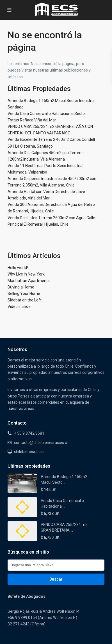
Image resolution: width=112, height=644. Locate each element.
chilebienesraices (29, 452)
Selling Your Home (24, 294)
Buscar (56, 579)
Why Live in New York (26, 274)
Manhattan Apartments (29, 281)
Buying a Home (21, 287)
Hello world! (18, 268)
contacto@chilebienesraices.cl (41, 443)
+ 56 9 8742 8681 (29, 433)
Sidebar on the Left (25, 300)
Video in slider (20, 307)
